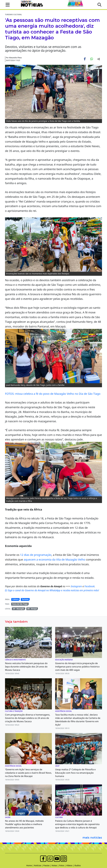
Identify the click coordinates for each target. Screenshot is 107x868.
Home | (30, 865)
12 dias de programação (36, 555)
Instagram (77, 586)
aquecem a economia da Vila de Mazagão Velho (54, 560)
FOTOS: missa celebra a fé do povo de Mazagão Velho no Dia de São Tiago (53, 394)
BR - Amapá (32, 609)
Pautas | (48, 865)
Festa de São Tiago (20, 604)
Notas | (55, 865)
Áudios (78, 865)
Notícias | (39, 865)
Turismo (25, 599)
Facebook (90, 586)
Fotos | (63, 865)
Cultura (15, 599)
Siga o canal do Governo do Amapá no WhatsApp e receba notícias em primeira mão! (52, 590)
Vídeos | (70, 865)
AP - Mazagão (19, 609)
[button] (7, 5)
